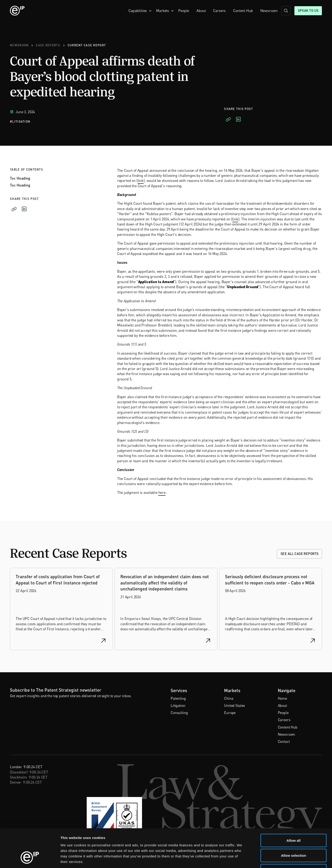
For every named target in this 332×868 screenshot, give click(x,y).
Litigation (178, 705)
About (201, 11)
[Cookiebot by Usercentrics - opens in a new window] (30, 859)
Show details (242, 859)
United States (235, 705)
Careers (219, 11)
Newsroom (269, 11)
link (141, 181)
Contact (284, 741)
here (162, 492)
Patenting (178, 698)
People (184, 11)
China (229, 698)
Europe (230, 713)
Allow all (294, 807)
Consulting (179, 713)
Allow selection (293, 823)
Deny (294, 838)
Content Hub (243, 11)
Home (282, 698)
